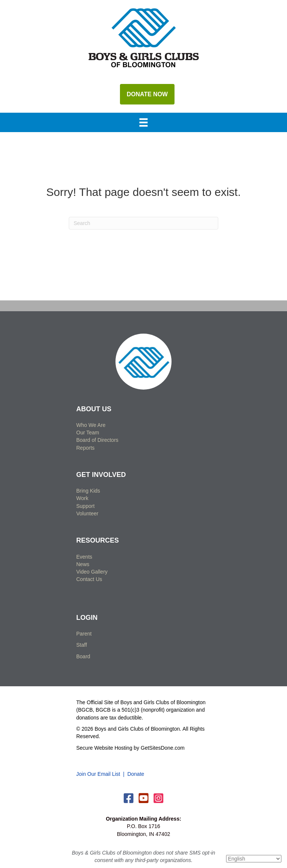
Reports (85, 448)
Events (84, 557)
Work (82, 498)
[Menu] (143, 123)
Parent (84, 634)
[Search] (143, 223)
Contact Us (89, 579)
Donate (136, 774)
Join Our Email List (98, 774)
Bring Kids (88, 491)
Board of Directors (97, 440)
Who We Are (91, 425)
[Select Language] (254, 859)
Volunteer (87, 513)
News (83, 564)
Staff (82, 645)
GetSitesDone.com (163, 748)
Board (83, 656)
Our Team (88, 433)
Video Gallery (92, 572)
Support (85, 506)
